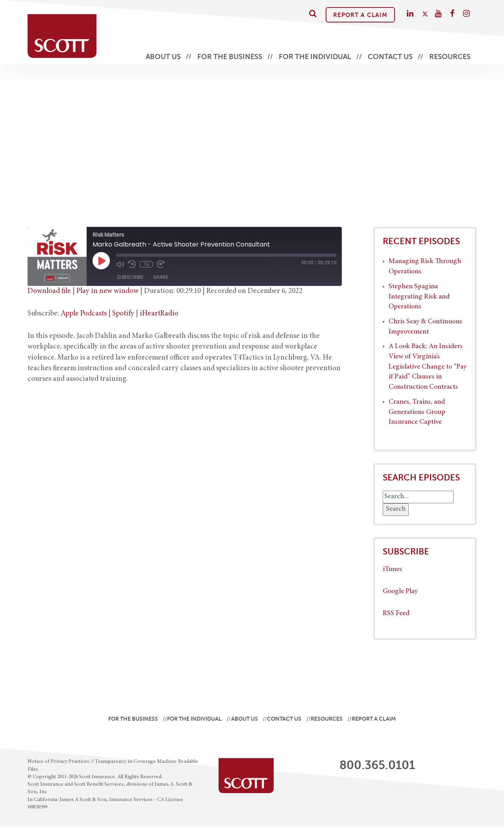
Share (161, 277)
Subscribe (130, 277)
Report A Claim (360, 15)
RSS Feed (396, 614)
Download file (49, 291)
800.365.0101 (377, 765)
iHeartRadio (159, 314)
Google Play (400, 592)
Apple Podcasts (84, 314)
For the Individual (315, 57)
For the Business (230, 57)
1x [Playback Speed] (146, 264)
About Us (163, 57)
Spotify (123, 314)
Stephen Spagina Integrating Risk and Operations (419, 297)
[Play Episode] (101, 261)
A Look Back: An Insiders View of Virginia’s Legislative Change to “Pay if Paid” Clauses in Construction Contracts (428, 367)
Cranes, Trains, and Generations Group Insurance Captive (417, 412)
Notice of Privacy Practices (58, 762)
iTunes (392, 569)
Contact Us (390, 57)
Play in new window (107, 291)
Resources (450, 57)
